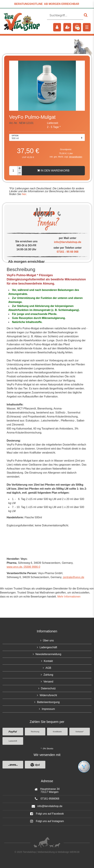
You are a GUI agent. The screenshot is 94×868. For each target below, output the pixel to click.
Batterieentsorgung (48, 702)
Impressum (48, 709)
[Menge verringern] (19, 173)
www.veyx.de (14, 567)
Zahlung (48, 675)
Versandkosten (75, 157)
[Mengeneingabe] (13, 171)
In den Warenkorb (53, 170)
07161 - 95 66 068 (68, 252)
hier (24, 194)
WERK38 (75, 852)
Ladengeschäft (48, 647)
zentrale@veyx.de (73, 577)
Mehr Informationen (69, 597)
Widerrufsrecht (48, 695)
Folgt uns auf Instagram (47, 821)
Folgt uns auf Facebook (47, 814)
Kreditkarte (57, 732)
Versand (48, 682)
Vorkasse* (79, 732)
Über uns (48, 640)
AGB (48, 668)
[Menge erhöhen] (19, 168)
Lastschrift (13, 741)
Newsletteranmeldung (48, 654)
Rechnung (35, 732)
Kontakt (48, 661)
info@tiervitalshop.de (68, 242)
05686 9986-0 (32, 567)
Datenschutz (48, 688)
